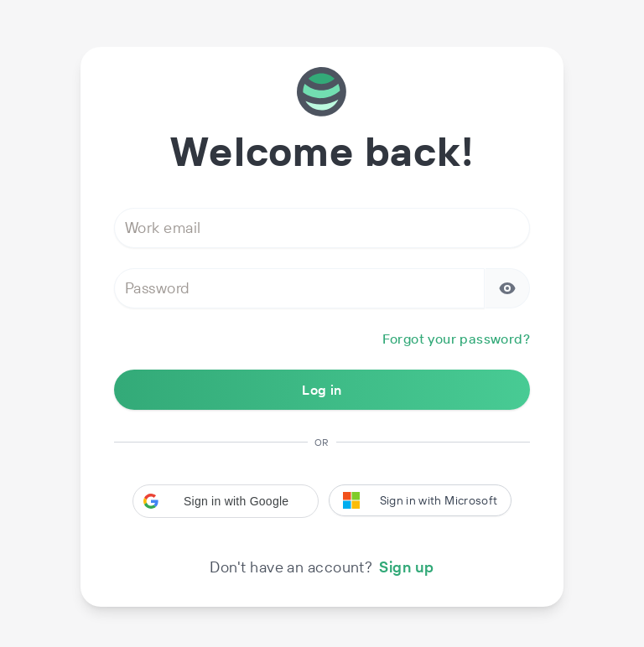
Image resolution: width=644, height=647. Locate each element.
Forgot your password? (456, 339)
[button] (226, 501)
